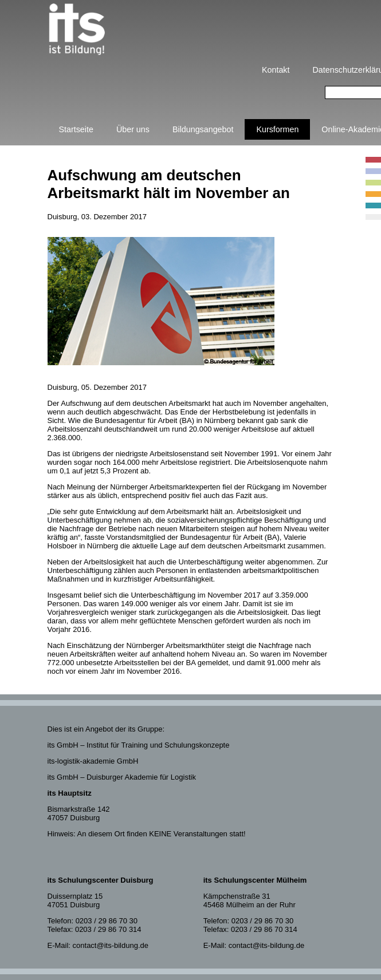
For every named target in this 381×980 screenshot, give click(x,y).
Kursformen (277, 129)
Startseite (76, 129)
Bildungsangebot (203, 129)
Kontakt (276, 70)
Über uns (133, 129)
